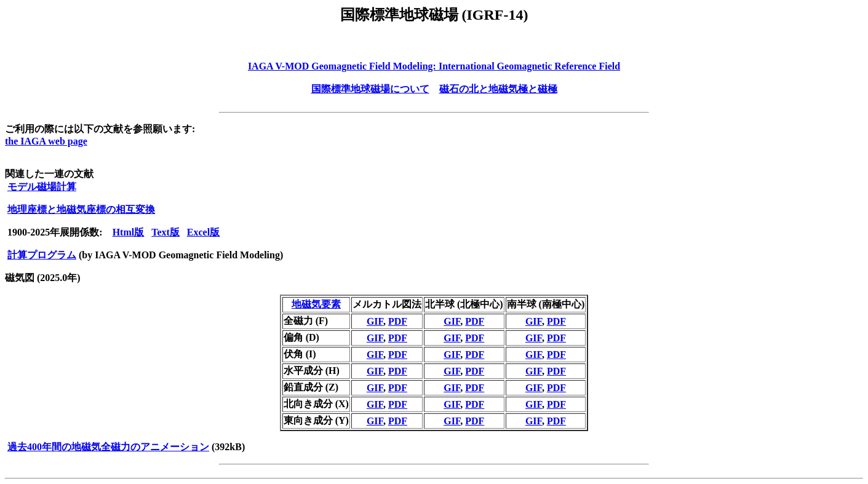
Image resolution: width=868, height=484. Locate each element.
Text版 (165, 232)
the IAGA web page (46, 141)
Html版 (129, 232)
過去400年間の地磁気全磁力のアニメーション (108, 447)
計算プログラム (42, 255)
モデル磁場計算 (42, 187)
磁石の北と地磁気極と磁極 (498, 89)
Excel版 (203, 232)
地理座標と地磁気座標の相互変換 (81, 209)
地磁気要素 (316, 304)
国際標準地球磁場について (370, 89)
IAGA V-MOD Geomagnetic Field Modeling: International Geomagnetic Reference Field (434, 66)
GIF (375, 321)
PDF (398, 321)
